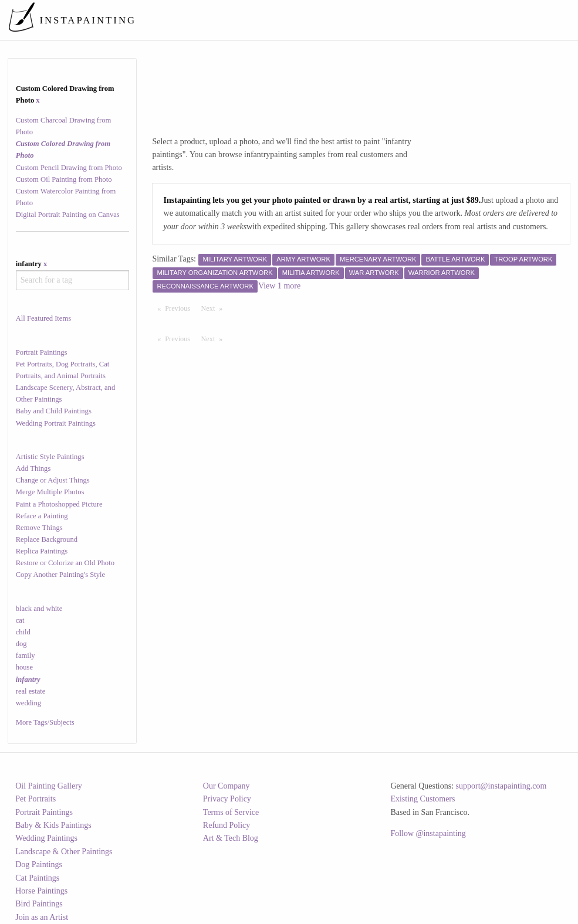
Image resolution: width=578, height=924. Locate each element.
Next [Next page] (215, 308)
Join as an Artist (42, 917)
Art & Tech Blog (231, 838)
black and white (39, 609)
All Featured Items (43, 318)
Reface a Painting (42, 516)
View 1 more (279, 286)
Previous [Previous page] (180, 308)
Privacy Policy (227, 799)
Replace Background (47, 539)
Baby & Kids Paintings (53, 825)
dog (21, 644)
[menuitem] (354, 20)
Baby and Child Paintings (54, 411)
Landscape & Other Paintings (64, 852)
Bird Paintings (39, 904)
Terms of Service (231, 812)
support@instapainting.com (501, 786)
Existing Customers (422, 799)
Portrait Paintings (42, 352)
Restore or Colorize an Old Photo (65, 563)
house (24, 667)
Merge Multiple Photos (50, 492)
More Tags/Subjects (45, 722)
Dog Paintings (39, 864)
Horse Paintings (41, 891)
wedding (28, 703)
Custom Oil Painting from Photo (64, 179)
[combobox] (72, 280)
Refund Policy (227, 825)
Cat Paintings (37, 878)
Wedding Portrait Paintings (56, 423)
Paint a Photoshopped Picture (59, 504)
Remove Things (39, 528)
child (23, 632)
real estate (31, 691)
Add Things (33, 468)
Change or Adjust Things (53, 480)
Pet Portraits (36, 799)
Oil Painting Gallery (49, 786)
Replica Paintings (42, 551)
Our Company (227, 786)
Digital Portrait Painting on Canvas (68, 215)
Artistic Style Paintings (50, 457)
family (26, 655)
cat (20, 620)
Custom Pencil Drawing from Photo (69, 168)
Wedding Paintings (46, 838)
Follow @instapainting (428, 833)
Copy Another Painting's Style (60, 575)
